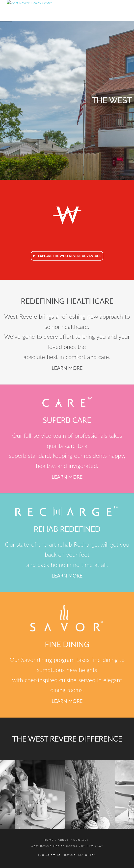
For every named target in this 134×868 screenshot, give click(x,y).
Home (49, 840)
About (63, 840)
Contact (81, 840)
